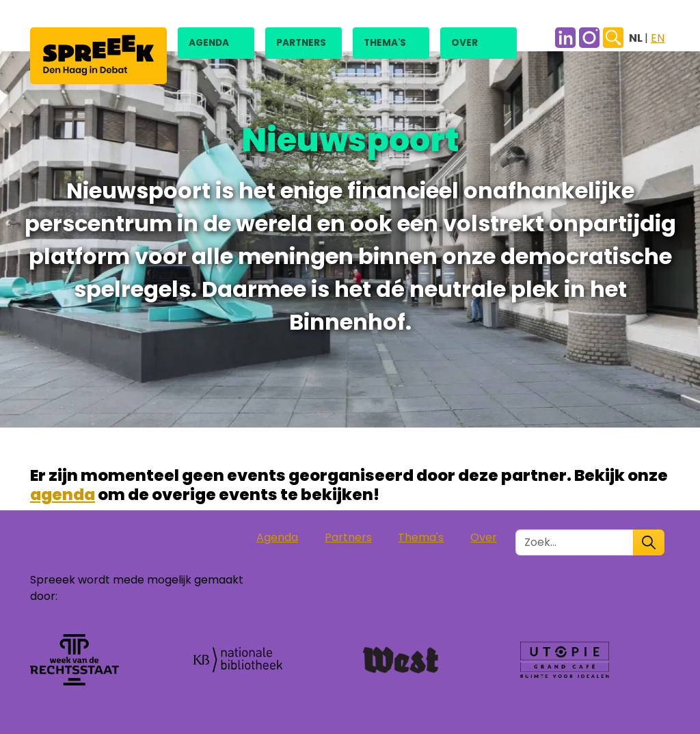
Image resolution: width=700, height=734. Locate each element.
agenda (63, 494)
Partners (301, 43)
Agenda (209, 43)
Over (465, 43)
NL (637, 38)
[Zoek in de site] (575, 542)
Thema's (385, 43)
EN (658, 38)
